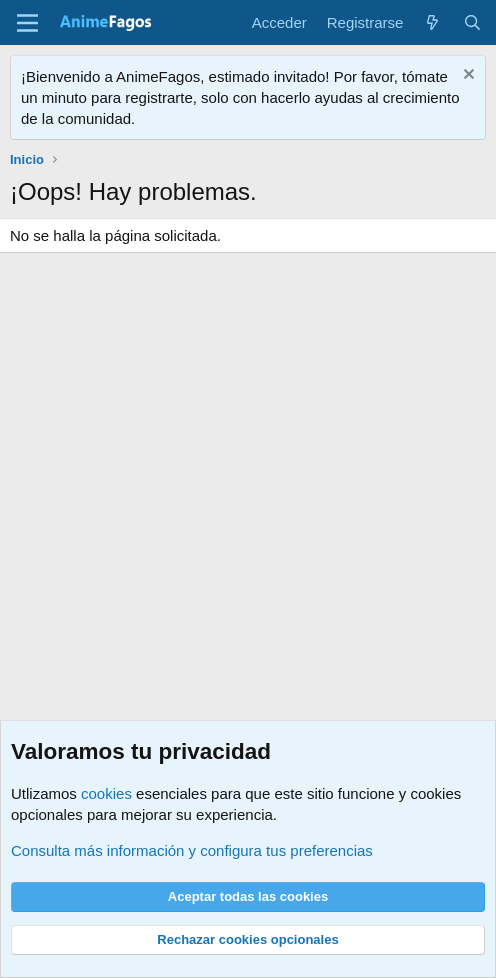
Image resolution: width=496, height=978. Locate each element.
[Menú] (27, 23)
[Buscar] (472, 22)
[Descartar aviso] (466, 76)
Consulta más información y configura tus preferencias (192, 850)
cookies (106, 793)
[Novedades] (432, 22)
